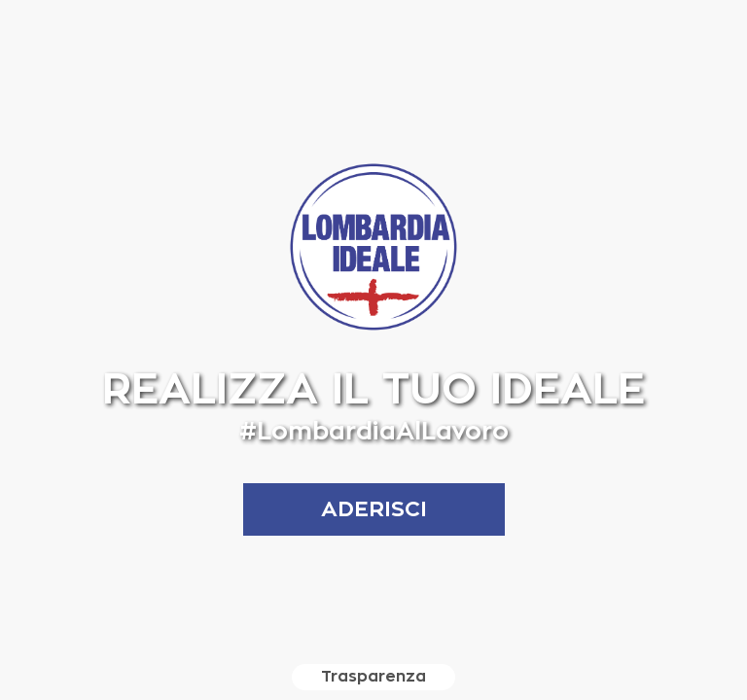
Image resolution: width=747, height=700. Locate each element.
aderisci (374, 509)
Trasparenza (373, 677)
